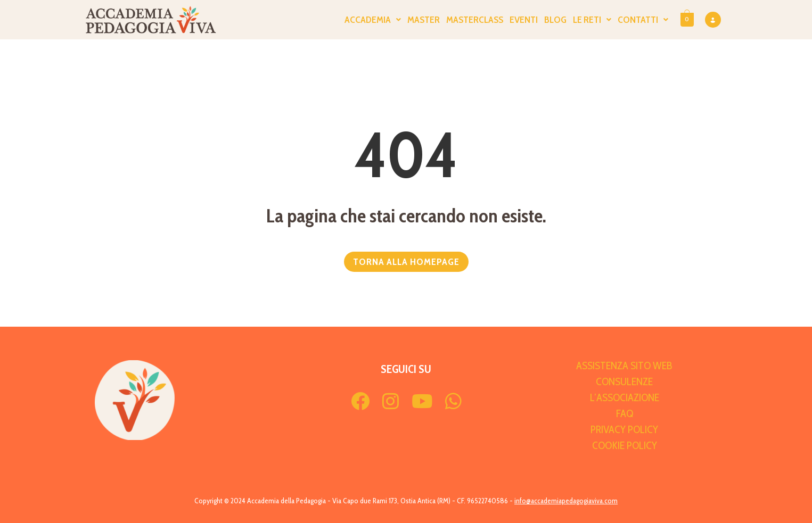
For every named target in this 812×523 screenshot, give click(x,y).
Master (424, 20)
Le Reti (592, 20)
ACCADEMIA (373, 20)
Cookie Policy (625, 445)
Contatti (643, 20)
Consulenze (624, 381)
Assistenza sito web (624, 366)
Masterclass (475, 20)
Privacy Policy (624, 429)
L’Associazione (625, 397)
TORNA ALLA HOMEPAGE (406, 262)
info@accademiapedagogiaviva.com (566, 501)
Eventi (524, 20)
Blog (555, 20)
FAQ (625, 413)
